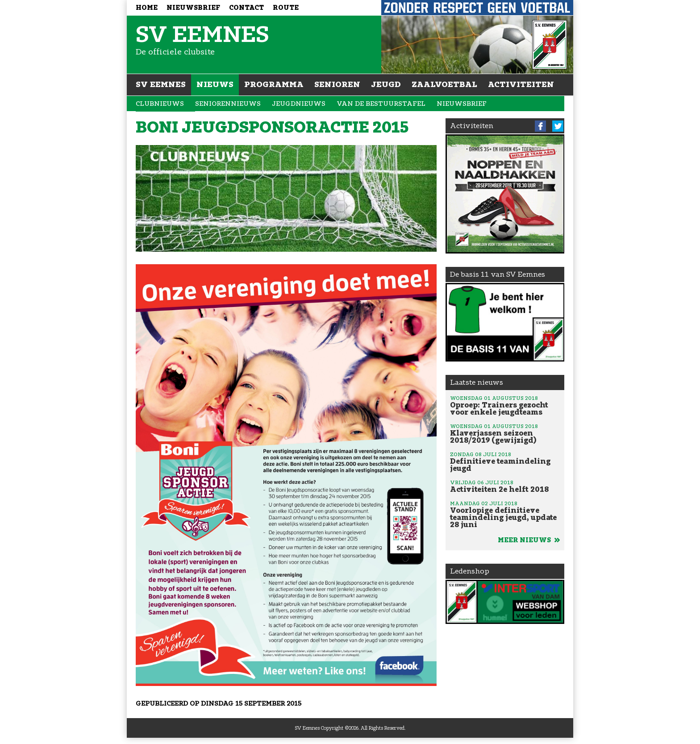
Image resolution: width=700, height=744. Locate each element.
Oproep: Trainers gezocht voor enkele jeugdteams (505, 405)
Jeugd (386, 84)
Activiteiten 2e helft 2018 (505, 486)
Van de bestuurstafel (381, 104)
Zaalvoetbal (444, 84)
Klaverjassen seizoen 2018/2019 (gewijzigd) (505, 433)
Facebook (540, 126)
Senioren (337, 84)
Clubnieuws (160, 104)
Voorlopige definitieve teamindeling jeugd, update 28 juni (505, 514)
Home (147, 8)
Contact (246, 8)
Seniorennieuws (228, 104)
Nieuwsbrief (193, 8)
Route (286, 8)
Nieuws (215, 84)
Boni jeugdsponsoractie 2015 (272, 127)
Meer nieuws (529, 540)
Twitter (558, 126)
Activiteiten (521, 84)
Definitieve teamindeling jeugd (505, 461)
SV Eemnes (161, 84)
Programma (274, 84)
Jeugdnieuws (299, 104)
